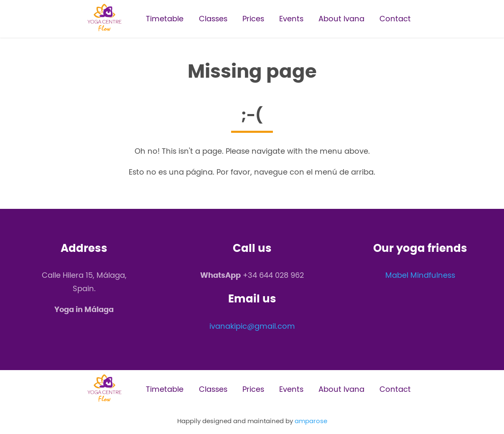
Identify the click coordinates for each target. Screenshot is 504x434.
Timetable (165, 19)
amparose (311, 421)
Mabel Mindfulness (420, 275)
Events (291, 19)
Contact (395, 19)
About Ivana (341, 19)
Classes (213, 19)
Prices (253, 19)
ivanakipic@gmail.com (252, 326)
